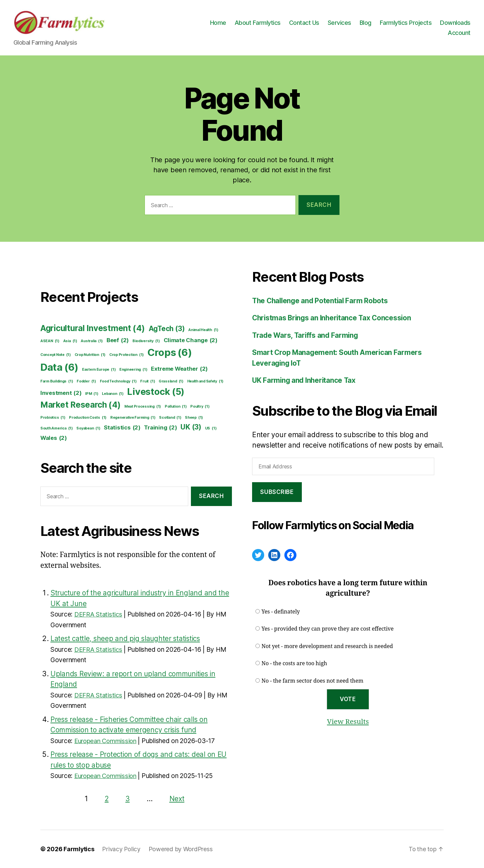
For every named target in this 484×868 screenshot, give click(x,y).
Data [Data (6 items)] (59, 367)
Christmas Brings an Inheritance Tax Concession (334, 318)
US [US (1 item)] (211, 428)
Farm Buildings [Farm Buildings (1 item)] (57, 381)
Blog (366, 23)
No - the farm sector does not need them (312, 681)
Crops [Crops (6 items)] (170, 353)
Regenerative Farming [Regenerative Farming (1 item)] (133, 418)
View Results (348, 722)
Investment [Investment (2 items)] (61, 393)
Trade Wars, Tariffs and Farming (306, 335)
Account (459, 33)
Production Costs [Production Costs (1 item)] (88, 418)
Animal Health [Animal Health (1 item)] (203, 330)
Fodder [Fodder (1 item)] (86, 381)
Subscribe (277, 492)
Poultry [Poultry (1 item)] (200, 407)
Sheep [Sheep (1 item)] (194, 418)
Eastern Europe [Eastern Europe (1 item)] (99, 370)
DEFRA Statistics (99, 614)
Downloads (455, 23)
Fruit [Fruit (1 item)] (148, 381)
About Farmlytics (258, 23)
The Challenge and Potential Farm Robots (321, 301)
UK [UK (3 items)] (191, 427)
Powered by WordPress (181, 849)
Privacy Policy (122, 849)
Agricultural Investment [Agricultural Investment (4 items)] (93, 328)
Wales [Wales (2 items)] (54, 438)
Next (177, 799)
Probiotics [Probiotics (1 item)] (53, 418)
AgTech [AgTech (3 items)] (167, 329)
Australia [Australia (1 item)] (92, 341)
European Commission (106, 741)
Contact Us (304, 23)
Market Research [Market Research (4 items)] (80, 405)
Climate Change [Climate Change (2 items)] (191, 340)
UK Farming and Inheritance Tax (305, 380)
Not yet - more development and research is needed (327, 646)
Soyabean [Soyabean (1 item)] (88, 428)
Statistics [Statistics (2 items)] (122, 428)
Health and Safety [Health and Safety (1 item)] (206, 381)
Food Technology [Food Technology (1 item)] (118, 381)
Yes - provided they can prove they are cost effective (328, 629)
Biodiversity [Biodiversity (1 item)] (146, 341)
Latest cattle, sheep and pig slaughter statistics (127, 638)
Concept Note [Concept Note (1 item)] (56, 355)
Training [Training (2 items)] (160, 428)
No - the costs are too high (294, 664)
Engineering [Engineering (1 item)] (133, 370)
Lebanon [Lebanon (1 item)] (113, 394)
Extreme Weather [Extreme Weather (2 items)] (179, 369)
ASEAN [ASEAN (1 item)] (50, 341)
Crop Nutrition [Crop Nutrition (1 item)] (90, 355)
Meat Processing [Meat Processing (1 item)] (143, 407)
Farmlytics (79, 849)
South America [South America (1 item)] (57, 428)
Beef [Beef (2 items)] (118, 340)
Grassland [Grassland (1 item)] (171, 381)
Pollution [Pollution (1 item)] (176, 407)
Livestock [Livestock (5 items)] (156, 392)
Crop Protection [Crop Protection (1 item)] (127, 355)
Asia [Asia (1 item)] (70, 341)
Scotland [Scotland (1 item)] (170, 418)
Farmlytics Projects (406, 23)
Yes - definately (281, 612)
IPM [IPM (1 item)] (92, 394)
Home (218, 23)
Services (339, 23)
